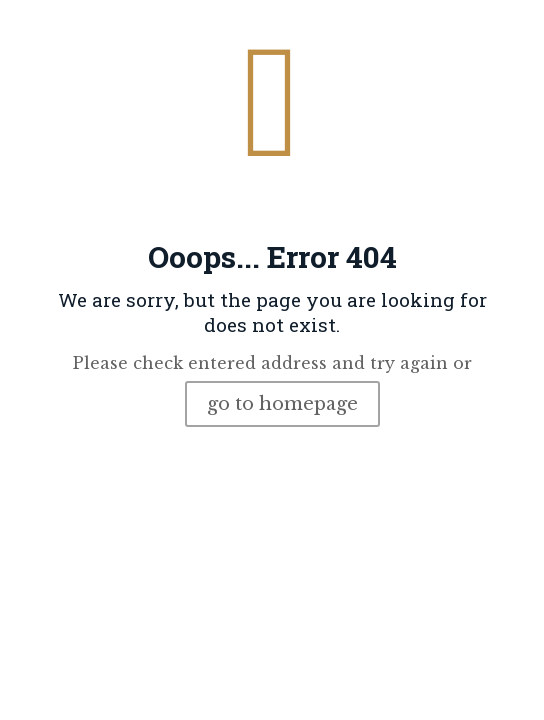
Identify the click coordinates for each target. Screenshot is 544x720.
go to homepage (282, 404)
